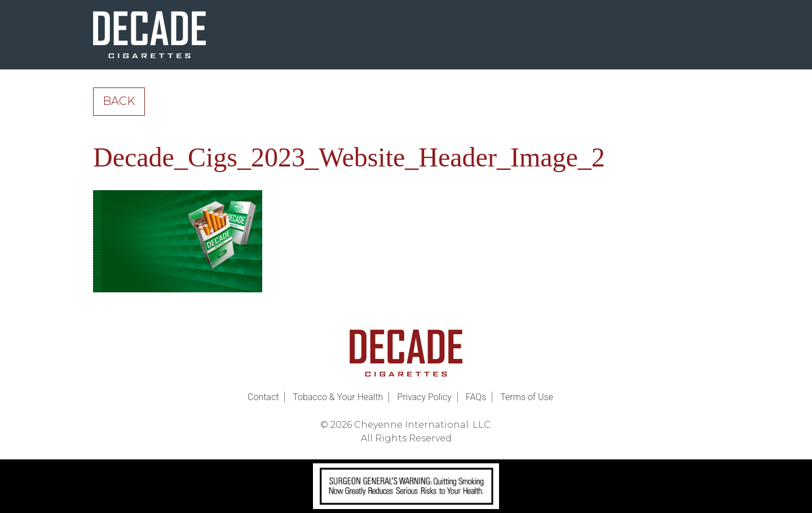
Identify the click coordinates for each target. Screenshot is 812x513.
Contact (263, 397)
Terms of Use (527, 397)
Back (119, 101)
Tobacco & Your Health (338, 397)
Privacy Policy (424, 397)
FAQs (476, 397)
